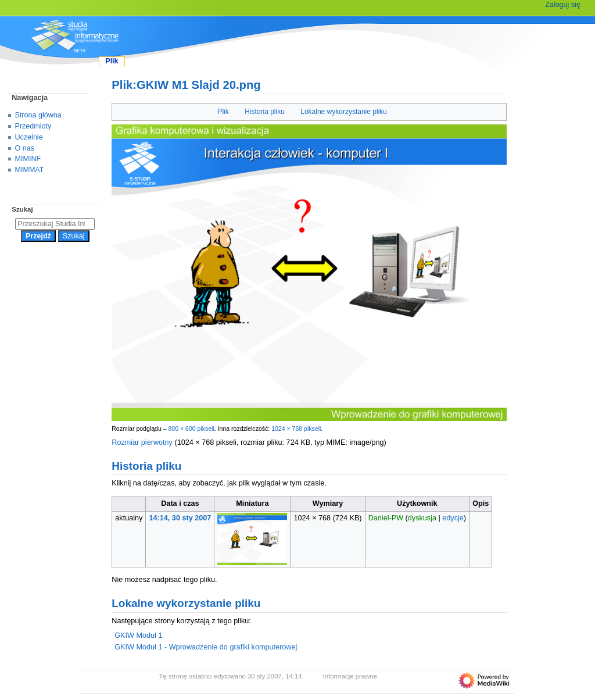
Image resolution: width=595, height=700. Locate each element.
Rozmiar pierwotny (142, 442)
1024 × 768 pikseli (296, 428)
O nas (25, 148)
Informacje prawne (350, 676)
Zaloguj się (563, 5)
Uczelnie (29, 137)
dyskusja (422, 518)
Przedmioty (33, 126)
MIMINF (28, 159)
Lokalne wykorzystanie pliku (344, 112)
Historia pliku (265, 112)
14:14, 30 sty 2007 (180, 518)
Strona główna (38, 115)
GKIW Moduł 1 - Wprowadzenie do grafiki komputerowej (206, 647)
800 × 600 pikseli (191, 428)
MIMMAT (30, 170)
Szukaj (22, 209)
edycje (453, 518)
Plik (223, 112)
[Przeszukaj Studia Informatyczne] (55, 224)
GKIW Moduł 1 (138, 635)
